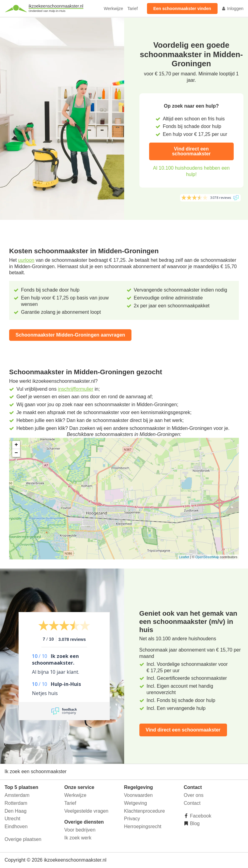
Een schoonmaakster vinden (182, 9)
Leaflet (184, 557)
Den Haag (16, 811)
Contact (192, 803)
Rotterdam (16, 803)
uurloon (26, 260)
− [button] (16, 453)
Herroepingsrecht (143, 827)
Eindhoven (16, 827)
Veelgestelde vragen (86, 811)
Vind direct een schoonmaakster (191, 151)
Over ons (194, 795)
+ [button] (16, 445)
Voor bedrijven (80, 830)
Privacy (132, 819)
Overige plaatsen (23, 839)
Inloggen (232, 9)
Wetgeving (136, 803)
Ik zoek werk (78, 838)
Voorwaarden (138, 795)
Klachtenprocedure (145, 811)
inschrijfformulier (75, 389)
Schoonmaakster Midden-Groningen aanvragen (70, 335)
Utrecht (12, 819)
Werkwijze (114, 9)
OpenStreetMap (207, 557)
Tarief (132, 9)
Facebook (200, 816)
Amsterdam (17, 795)
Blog (194, 823)
